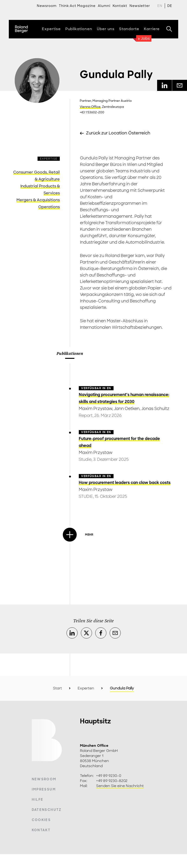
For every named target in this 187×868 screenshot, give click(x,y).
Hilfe (38, 800)
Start (57, 688)
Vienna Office (90, 107)
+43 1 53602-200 (92, 112)
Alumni (104, 6)
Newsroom (47, 6)
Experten (86, 688)
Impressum (44, 789)
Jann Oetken (127, 409)
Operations (49, 207)
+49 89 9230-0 (109, 776)
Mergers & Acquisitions (38, 200)
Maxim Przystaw (95, 409)
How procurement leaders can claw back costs (125, 483)
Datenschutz (47, 810)
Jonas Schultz (155, 409)
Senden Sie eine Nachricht (120, 786)
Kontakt (41, 830)
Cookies (41, 820)
